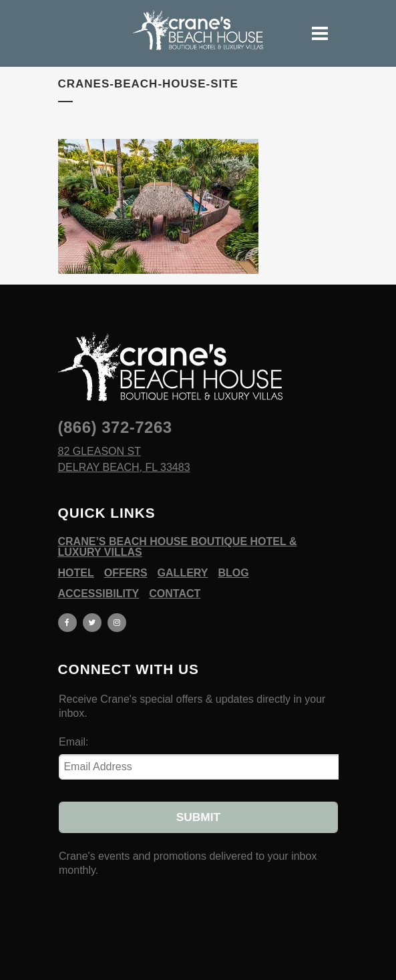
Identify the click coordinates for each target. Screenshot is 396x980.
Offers (126, 573)
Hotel (76, 573)
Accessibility (99, 594)
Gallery (183, 573)
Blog (233, 573)
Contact (175, 594)
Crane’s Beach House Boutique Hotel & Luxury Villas (178, 547)
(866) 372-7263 (115, 427)
